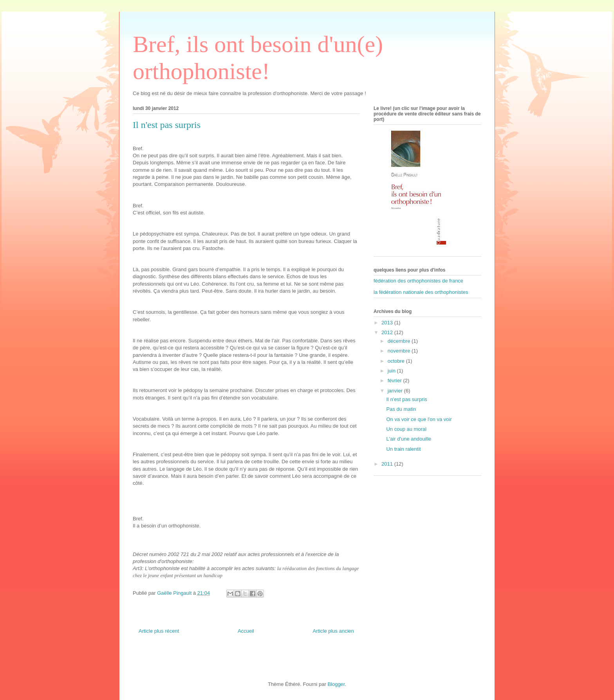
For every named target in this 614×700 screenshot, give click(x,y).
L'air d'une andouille (409, 439)
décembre (400, 341)
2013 (388, 323)
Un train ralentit (403, 449)
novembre (400, 351)
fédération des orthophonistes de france (418, 281)
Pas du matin (401, 409)
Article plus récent (159, 631)
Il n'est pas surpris (406, 399)
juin (392, 371)
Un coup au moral (406, 429)
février (395, 381)
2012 (388, 332)
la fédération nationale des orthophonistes (421, 292)
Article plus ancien (334, 631)
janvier (396, 391)
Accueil (246, 631)
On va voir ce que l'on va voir (419, 419)
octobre (397, 361)
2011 (388, 464)
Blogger (336, 684)
